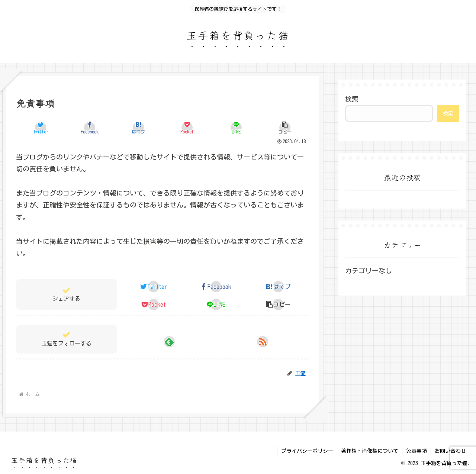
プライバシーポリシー (307, 451)
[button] (285, 128)
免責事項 (416, 451)
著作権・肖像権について (370, 451)
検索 (352, 99)
